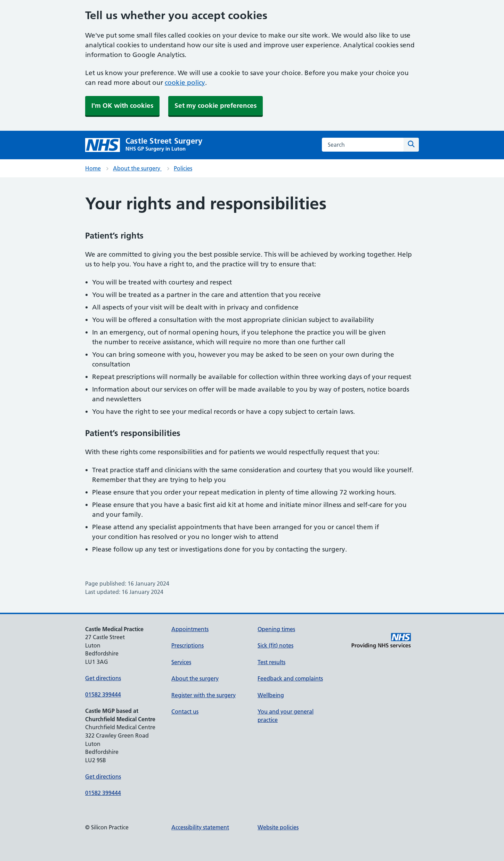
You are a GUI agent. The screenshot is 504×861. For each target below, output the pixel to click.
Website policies (278, 827)
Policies (183, 168)
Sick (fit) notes (275, 645)
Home (93, 168)
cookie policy (185, 83)
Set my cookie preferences (216, 106)
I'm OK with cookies (122, 106)
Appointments (190, 629)
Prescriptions (188, 645)
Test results (271, 662)
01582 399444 (103, 694)
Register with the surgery (204, 695)
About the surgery (137, 168)
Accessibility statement (200, 827)
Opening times (276, 629)
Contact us (185, 711)
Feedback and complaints (290, 678)
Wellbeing (271, 695)
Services (181, 662)
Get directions (103, 678)
